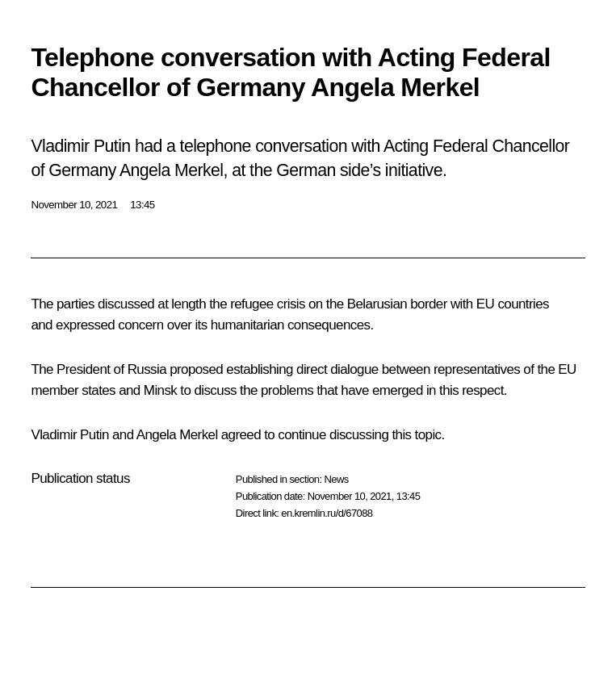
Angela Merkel (177, 435)
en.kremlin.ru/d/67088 (327, 513)
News (336, 479)
